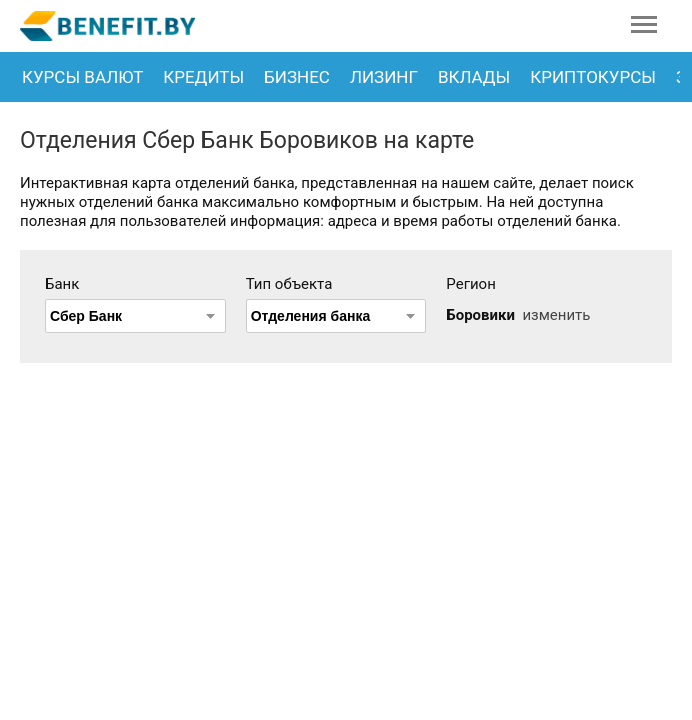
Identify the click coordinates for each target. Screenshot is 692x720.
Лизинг (384, 77)
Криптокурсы (593, 77)
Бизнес (297, 77)
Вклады (474, 77)
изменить (556, 315)
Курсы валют (82, 77)
